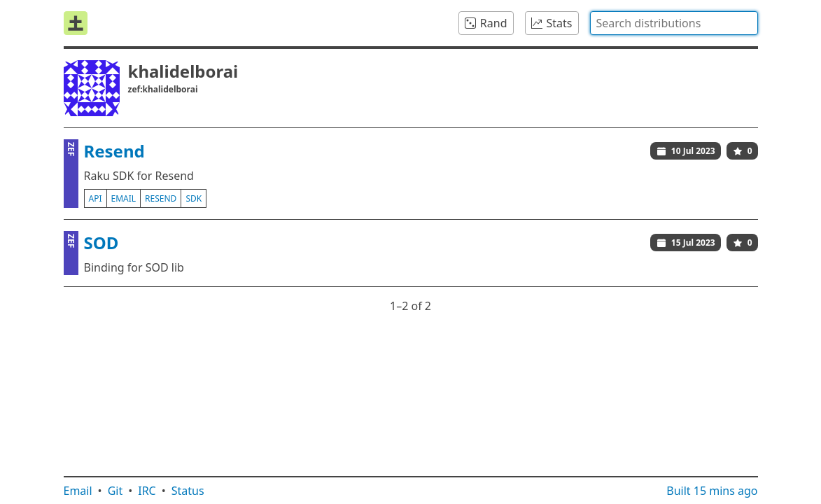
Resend (114, 151)
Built (712, 491)
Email (78, 491)
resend (161, 198)
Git (115, 491)
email (124, 198)
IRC (147, 491)
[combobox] (674, 23)
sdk (194, 198)
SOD (101, 243)
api (96, 198)
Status (188, 491)
